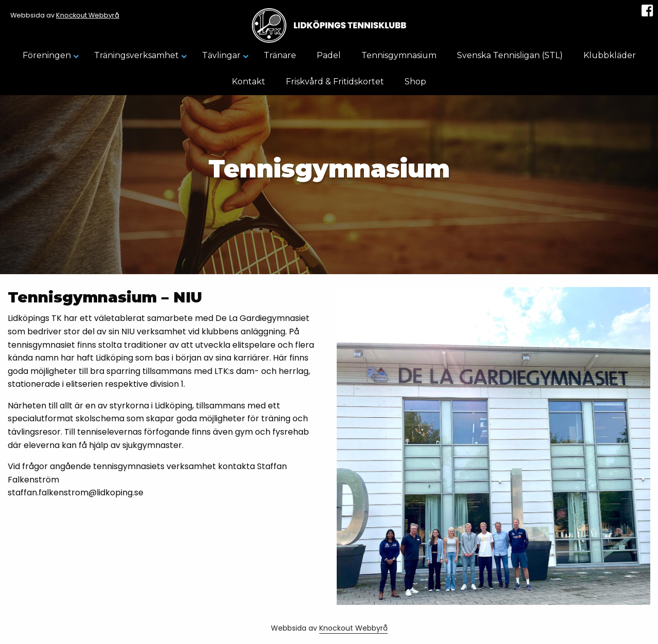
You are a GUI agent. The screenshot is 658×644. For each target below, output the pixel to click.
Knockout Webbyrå (88, 15)
